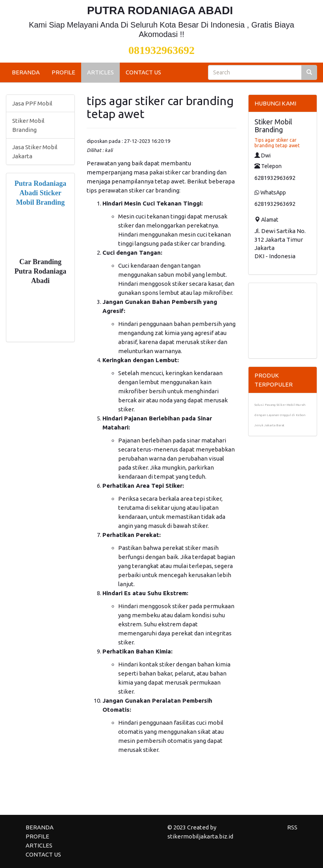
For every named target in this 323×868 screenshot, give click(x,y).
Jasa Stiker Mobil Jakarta (35, 152)
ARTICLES (100, 72)
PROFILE (63, 72)
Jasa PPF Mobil (32, 103)
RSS (292, 827)
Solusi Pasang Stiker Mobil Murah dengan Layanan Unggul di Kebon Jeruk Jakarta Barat (280, 415)
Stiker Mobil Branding (28, 125)
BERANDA (26, 72)
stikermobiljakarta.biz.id (200, 836)
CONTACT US (143, 72)
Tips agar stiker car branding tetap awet (277, 143)
